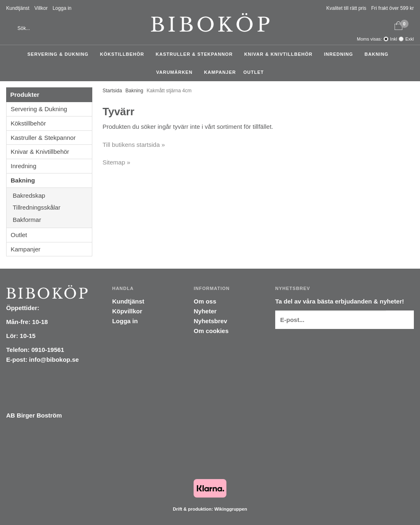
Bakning (379, 54)
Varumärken (177, 72)
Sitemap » (116, 162)
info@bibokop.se (54, 360)
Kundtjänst (18, 8)
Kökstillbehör (124, 54)
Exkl (410, 39)
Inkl (394, 39)
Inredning (341, 54)
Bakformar (52, 220)
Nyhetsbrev (210, 321)
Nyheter (205, 311)
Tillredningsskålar (52, 207)
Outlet (253, 72)
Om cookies (211, 331)
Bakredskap (52, 195)
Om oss (205, 301)
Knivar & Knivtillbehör (280, 54)
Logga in (62, 8)
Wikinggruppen (231, 509)
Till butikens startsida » (134, 145)
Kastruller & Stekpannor (196, 54)
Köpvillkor (127, 311)
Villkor (41, 8)
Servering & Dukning (60, 54)
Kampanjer (220, 72)
